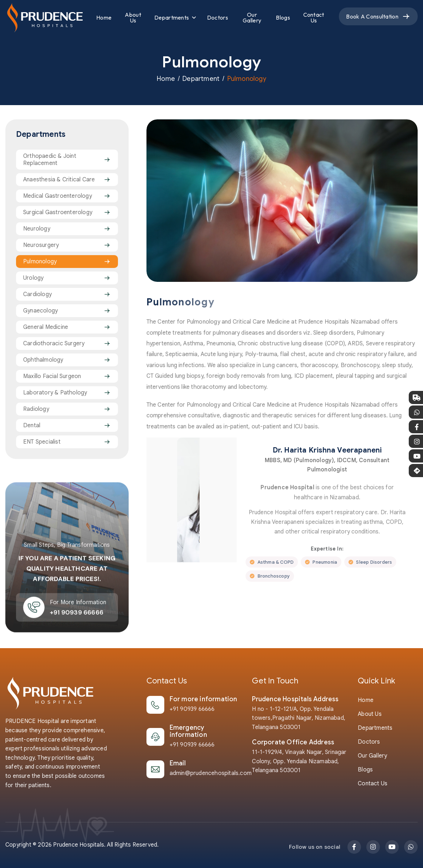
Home (104, 17)
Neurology (37, 229)
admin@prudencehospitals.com (211, 773)
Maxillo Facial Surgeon (52, 376)
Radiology (36, 409)
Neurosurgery (41, 245)
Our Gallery (252, 17)
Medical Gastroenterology (58, 196)
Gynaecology (40, 311)
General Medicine (46, 327)
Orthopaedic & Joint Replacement (50, 160)
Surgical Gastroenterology (58, 212)
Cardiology (37, 294)
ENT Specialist (42, 442)
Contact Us (314, 17)
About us (370, 714)
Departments (172, 17)
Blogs (283, 17)
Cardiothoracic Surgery (54, 343)
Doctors (218, 17)
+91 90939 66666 (192, 709)
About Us (133, 17)
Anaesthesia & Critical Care (59, 180)
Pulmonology (40, 262)
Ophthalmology (43, 360)
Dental (32, 425)
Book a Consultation (372, 16)
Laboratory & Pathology (55, 393)
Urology (33, 278)
